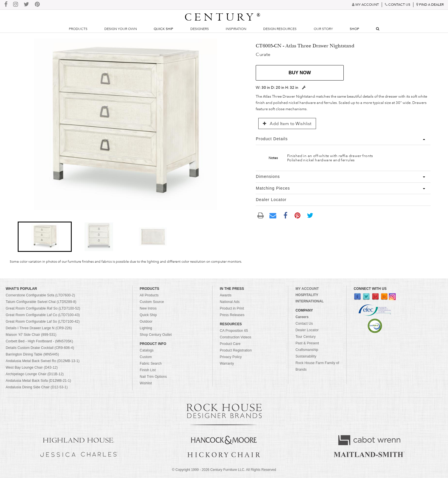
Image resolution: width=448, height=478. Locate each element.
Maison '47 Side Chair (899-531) (31, 335)
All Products (149, 295)
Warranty (227, 363)
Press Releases (232, 315)
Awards (226, 295)
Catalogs (147, 350)
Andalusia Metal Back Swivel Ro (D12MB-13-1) (43, 361)
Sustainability (306, 356)
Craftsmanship (307, 350)
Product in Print (232, 308)
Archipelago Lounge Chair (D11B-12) (35, 374)
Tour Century (306, 337)
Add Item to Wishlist (287, 124)
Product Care (230, 344)
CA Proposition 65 (234, 331)
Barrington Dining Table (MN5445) (32, 354)
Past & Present (307, 343)
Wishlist (146, 383)
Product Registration (236, 350)
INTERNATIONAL (310, 301)
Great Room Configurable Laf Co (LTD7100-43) (43, 315)
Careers (302, 317)
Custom (146, 357)
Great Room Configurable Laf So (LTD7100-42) (43, 322)
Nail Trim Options (153, 377)
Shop (354, 29)
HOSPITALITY (307, 295)
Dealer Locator (307, 330)
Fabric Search (151, 363)
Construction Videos (235, 337)
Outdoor (146, 322)
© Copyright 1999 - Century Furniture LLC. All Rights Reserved (224, 470)
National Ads (230, 302)
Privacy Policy (231, 357)
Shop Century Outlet (156, 335)
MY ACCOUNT (307, 289)
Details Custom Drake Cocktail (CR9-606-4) (40, 348)
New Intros (148, 308)
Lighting (146, 328)
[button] (45, 237)
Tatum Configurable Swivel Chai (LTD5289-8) (41, 302)
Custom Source (152, 302)
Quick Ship (163, 29)
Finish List (148, 370)
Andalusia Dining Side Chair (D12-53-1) (37, 387)
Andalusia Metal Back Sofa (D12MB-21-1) (38, 381)
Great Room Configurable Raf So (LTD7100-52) (43, 308)
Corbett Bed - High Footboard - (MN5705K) (39, 341)
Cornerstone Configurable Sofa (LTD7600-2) (40, 295)
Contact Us (304, 324)
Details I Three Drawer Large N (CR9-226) (39, 328)
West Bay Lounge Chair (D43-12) (32, 367)
